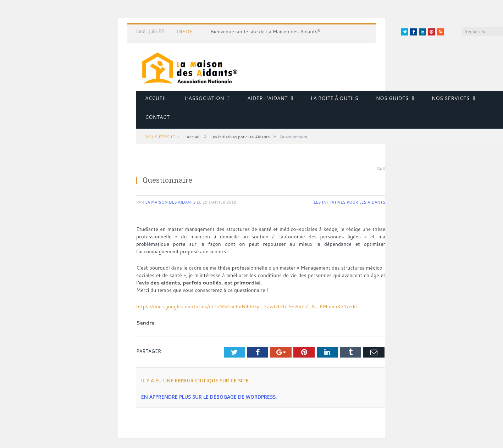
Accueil (156, 98)
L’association (204, 98)
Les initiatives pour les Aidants (349, 202)
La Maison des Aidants (170, 202)
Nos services (451, 98)
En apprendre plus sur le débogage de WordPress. (209, 397)
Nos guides (392, 98)
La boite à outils (335, 98)
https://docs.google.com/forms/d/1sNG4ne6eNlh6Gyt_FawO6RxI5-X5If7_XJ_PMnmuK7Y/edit (247, 306)
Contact (157, 117)
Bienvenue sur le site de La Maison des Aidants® (265, 32)
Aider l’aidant (267, 98)
